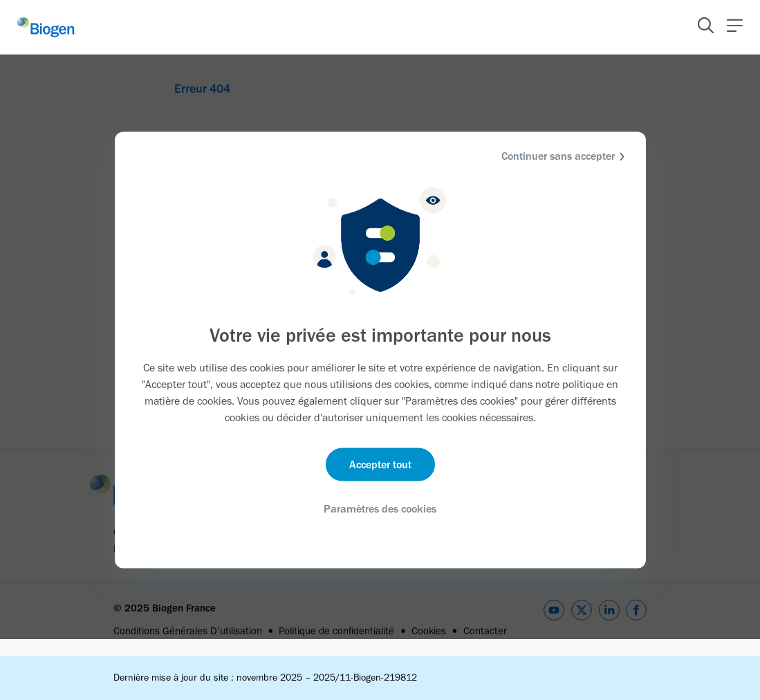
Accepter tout (380, 464)
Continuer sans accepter (565, 157)
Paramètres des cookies (380, 508)
